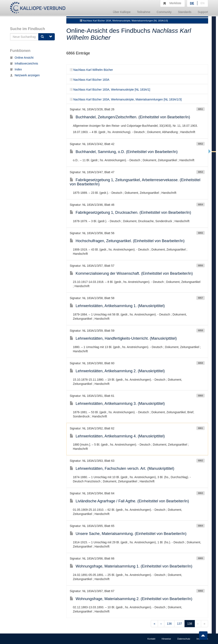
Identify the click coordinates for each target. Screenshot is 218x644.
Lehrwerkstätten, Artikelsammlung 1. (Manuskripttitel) (117, 306)
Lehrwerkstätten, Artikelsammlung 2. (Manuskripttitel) (117, 371)
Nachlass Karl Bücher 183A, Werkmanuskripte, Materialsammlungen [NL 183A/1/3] (124, 21)
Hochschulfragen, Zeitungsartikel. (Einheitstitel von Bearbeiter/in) (127, 241)
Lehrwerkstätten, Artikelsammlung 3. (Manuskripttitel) (117, 404)
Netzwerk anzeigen (25, 75)
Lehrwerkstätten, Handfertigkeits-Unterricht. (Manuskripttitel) (123, 338)
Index (16, 69)
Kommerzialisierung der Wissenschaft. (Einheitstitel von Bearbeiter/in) (131, 273)
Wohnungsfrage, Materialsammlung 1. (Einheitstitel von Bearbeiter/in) (131, 566)
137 (179, 624)
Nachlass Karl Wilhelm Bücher (91, 70)
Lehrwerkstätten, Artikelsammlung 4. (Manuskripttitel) (117, 436)
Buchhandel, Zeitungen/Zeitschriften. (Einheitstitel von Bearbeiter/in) (130, 117)
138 (190, 624)
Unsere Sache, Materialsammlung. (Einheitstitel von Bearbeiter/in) (128, 534)
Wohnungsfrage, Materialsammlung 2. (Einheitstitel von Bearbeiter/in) (131, 599)
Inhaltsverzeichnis (24, 63)
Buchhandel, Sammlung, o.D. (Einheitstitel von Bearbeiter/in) (124, 152)
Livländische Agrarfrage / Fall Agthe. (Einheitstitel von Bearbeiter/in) (129, 501)
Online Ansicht (22, 58)
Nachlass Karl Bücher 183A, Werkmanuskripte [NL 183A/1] (110, 90)
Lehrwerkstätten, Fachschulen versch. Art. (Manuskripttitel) (122, 468)
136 (169, 624)
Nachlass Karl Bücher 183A (90, 80)
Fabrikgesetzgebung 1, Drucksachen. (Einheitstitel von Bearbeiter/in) (130, 212)
